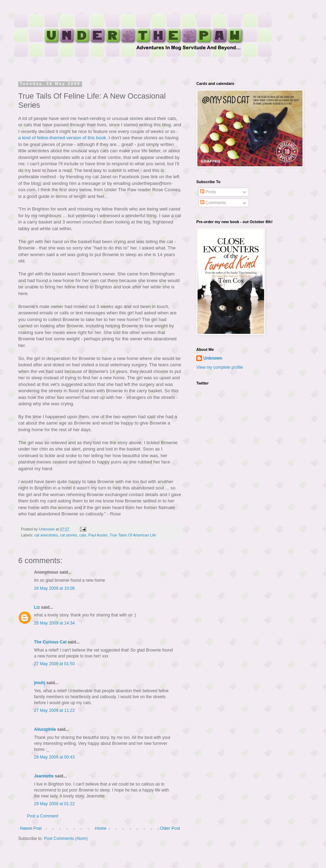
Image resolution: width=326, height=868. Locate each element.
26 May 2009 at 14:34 (54, 623)
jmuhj (40, 683)
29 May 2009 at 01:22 (54, 804)
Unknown (213, 358)
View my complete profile (220, 367)
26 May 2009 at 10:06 (54, 588)
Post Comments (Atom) (66, 839)
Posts (208, 192)
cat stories (69, 535)
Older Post (170, 828)
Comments (213, 203)
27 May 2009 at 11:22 (54, 710)
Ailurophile (45, 729)
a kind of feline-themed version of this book (62, 138)
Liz (37, 607)
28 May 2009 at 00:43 (54, 757)
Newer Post (31, 828)
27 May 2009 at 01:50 (54, 664)
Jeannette (44, 776)
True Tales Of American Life (133, 535)
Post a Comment (43, 816)
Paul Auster (98, 535)
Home (101, 828)
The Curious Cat (50, 642)
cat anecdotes (46, 535)
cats (83, 535)
